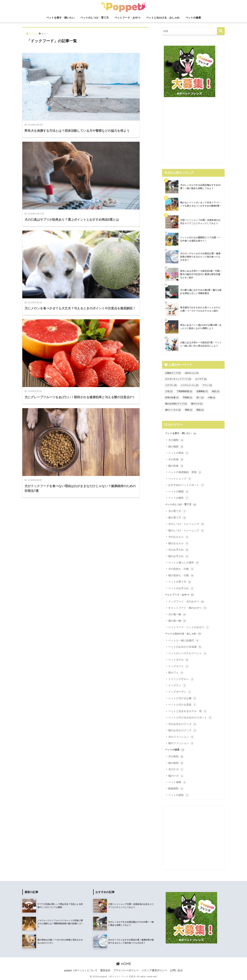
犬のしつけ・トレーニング (186, 524)
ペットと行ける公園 (183, 698)
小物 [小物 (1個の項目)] (211, 398)
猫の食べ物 (177, 621)
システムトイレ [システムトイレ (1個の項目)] (190, 385)
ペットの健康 (193, 18)
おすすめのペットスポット (186, 485)
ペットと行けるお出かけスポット (190, 718)
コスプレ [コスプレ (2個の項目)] (171, 385)
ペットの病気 (179, 795)
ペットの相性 (179, 498)
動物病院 (176, 789)
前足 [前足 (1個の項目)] (216, 391)
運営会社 (105, 970)
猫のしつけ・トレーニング (186, 531)
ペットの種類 (179, 492)
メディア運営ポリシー (154, 970)
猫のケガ (176, 776)
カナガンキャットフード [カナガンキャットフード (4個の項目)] (178, 379)
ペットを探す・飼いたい (60, 18)
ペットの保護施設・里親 (185, 472)
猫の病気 (176, 763)
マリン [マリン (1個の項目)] (207, 385)
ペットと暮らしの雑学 (184, 563)
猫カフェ (176, 673)
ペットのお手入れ (181, 588)
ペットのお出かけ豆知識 (185, 647)
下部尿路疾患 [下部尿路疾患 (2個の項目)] (184, 391)
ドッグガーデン (180, 692)
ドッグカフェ (179, 666)
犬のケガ (176, 769)
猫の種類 (176, 447)
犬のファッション (181, 737)
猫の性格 (176, 466)
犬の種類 (176, 440)
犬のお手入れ (179, 550)
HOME (124, 964)
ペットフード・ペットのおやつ (189, 627)
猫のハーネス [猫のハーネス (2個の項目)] (173, 410)
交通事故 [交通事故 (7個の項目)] (202, 391)
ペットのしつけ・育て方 (95, 18)
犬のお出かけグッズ (183, 724)
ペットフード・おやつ (127, 18)
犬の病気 (176, 757)
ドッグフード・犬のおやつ (186, 602)
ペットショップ (180, 479)
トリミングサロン (181, 679)
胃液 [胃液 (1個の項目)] (189, 410)
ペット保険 (177, 782)
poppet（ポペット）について (81, 970)
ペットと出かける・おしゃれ (163, 18)
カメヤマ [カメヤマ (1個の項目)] (201, 379)
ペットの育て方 (180, 582)
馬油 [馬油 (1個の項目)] (200, 410)
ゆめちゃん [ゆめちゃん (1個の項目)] (192, 373)
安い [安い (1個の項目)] (200, 398)
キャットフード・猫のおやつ (188, 608)
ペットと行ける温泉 (183, 705)
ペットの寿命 (179, 453)
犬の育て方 (177, 511)
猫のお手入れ (179, 556)
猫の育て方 (177, 518)
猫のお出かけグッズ (183, 731)
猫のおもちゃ (179, 544)
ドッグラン (177, 686)
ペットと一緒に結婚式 (184, 641)
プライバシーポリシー (126, 970)
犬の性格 (176, 460)
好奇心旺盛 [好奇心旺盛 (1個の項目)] (172, 398)
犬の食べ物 (177, 615)
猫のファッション (181, 743)
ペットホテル (179, 660)
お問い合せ (176, 970)
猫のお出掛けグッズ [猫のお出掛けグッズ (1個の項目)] (176, 404)
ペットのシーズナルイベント (188, 654)
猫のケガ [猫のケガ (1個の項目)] (197, 404)
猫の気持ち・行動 (181, 576)
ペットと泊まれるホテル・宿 (188, 711)
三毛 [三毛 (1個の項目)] (169, 391)
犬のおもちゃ (179, 537)
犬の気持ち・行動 (181, 569)
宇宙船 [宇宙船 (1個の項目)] (187, 398)
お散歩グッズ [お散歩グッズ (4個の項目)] (173, 373)
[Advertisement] (193, 131)
